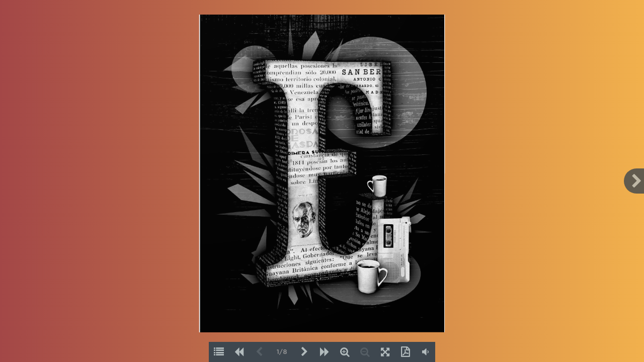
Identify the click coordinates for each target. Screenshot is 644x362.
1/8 (282, 352)
